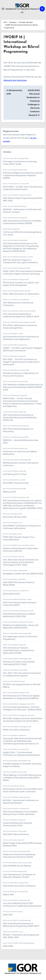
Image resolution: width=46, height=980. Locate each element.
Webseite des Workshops (15, 80)
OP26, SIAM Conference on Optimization (21, 294)
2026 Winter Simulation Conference (19, 886)
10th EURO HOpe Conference (16, 834)
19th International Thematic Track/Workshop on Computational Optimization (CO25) (18, 650)
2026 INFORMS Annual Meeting (17, 866)
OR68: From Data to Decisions (16, 730)
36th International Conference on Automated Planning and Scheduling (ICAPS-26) (20, 418)
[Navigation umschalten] (3, 9)
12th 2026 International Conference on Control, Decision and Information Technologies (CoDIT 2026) (21, 562)
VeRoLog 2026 (9, 492)
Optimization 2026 (11, 594)
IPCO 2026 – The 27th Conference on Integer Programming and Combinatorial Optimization (21, 362)
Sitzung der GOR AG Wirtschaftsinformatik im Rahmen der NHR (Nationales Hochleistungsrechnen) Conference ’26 (22, 741)
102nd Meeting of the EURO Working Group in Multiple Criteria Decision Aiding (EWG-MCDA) (22, 778)
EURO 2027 (8, 915)
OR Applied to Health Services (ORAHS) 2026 (23, 574)
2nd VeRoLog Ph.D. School (15, 474)
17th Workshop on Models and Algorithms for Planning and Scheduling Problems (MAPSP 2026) (23, 387)
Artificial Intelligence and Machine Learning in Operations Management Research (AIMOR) (23, 175)
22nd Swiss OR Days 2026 (15, 517)
